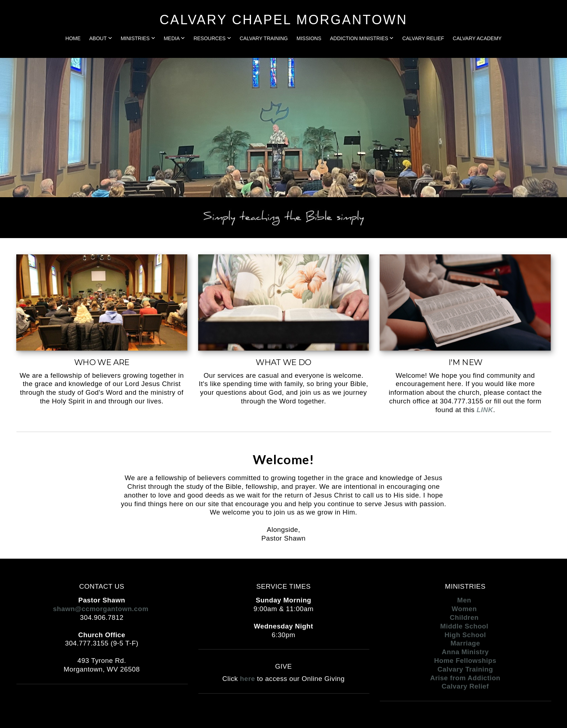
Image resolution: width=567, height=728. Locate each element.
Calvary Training (264, 38)
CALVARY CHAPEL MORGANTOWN (283, 20)
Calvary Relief (423, 38)
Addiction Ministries (362, 38)
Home (73, 38)
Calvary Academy (477, 38)
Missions (309, 38)
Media (174, 38)
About (101, 38)
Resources (212, 38)
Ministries (138, 38)
